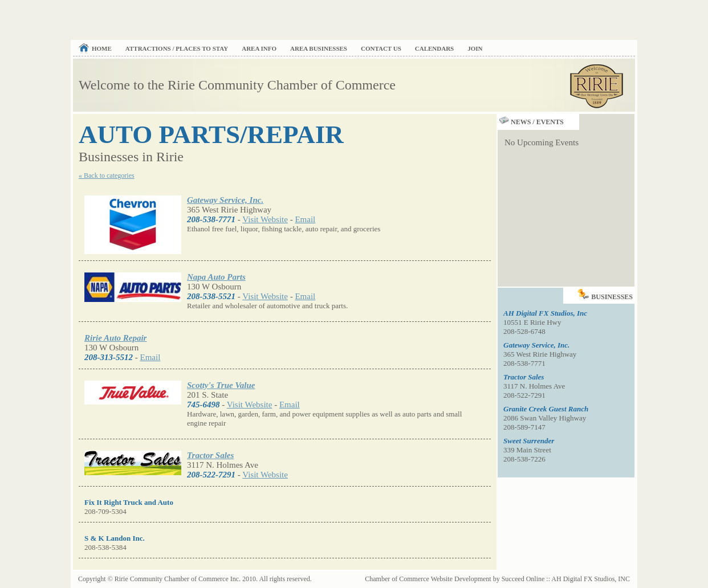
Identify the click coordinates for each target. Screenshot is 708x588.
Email (305, 219)
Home (102, 48)
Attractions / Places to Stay (177, 48)
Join (475, 48)
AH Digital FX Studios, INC (591, 579)
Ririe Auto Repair (115, 338)
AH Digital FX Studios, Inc (545, 313)
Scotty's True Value (221, 385)
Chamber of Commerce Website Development (428, 579)
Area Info (259, 48)
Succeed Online (523, 579)
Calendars (434, 48)
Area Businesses (319, 48)
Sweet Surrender (529, 441)
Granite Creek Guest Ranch (546, 409)
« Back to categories (107, 175)
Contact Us (381, 48)
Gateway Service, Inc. (225, 200)
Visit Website (265, 219)
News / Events (531, 122)
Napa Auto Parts (216, 277)
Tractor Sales (210, 455)
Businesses (606, 294)
